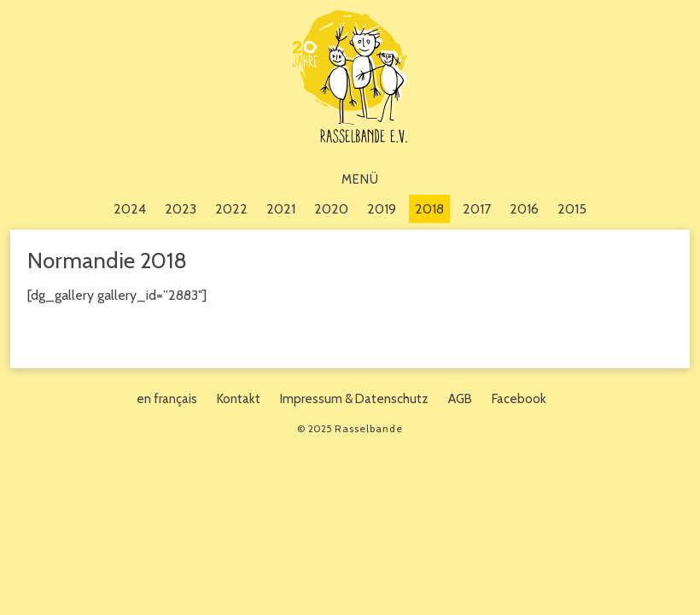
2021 (281, 209)
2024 (130, 209)
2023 (181, 209)
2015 (572, 209)
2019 (382, 209)
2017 (477, 209)
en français (167, 399)
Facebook (519, 399)
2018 (429, 209)
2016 (524, 209)
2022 (231, 209)
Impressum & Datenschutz (354, 399)
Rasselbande (350, 76)
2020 (331, 209)
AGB (460, 399)
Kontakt (239, 399)
